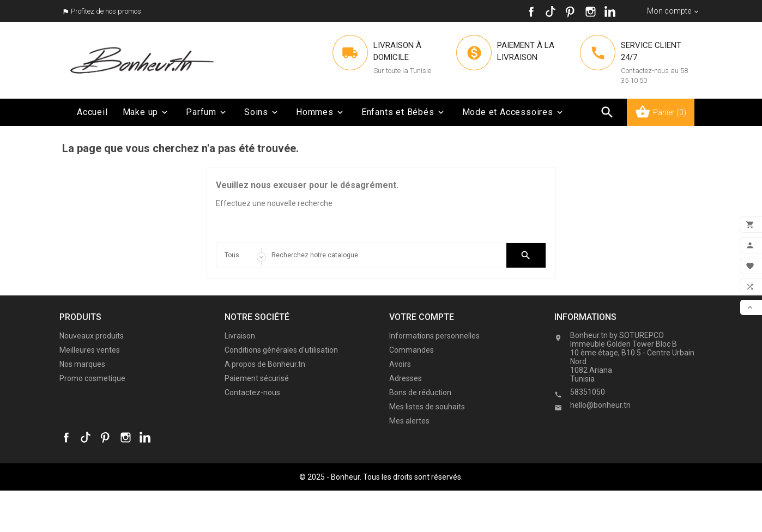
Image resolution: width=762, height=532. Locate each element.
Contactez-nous (252, 392)
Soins (262, 112)
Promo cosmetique (92, 378)
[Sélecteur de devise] (673, 11)
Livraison (240, 336)
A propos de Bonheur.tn (265, 364)
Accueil (92, 112)
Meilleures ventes (90, 350)
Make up (146, 112)
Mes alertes (409, 421)
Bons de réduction (420, 392)
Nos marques (82, 364)
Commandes (412, 350)
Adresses (406, 378)
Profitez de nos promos (106, 11)
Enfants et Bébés (404, 112)
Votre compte (422, 317)
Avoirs (400, 364)
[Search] (381, 255)
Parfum (207, 112)
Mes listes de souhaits (427, 407)
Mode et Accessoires (513, 112)
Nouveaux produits (92, 336)
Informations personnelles (434, 336)
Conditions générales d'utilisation (281, 350)
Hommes (320, 112)
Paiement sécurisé (257, 378)
